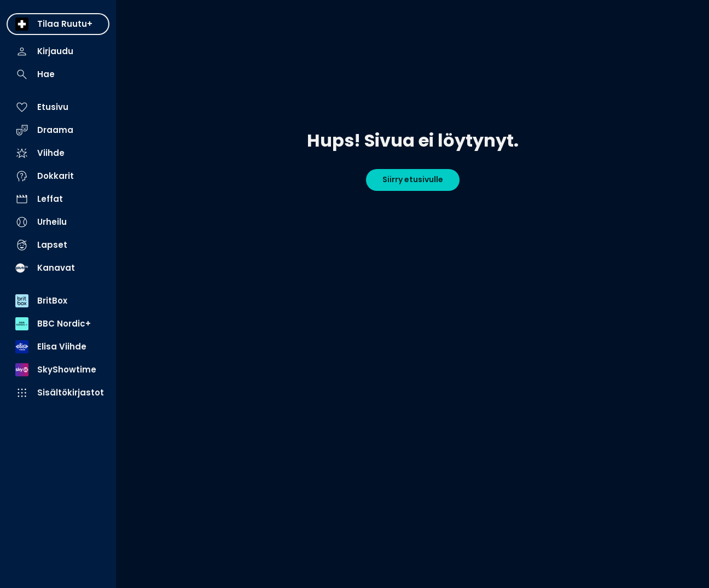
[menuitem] (58, 24)
